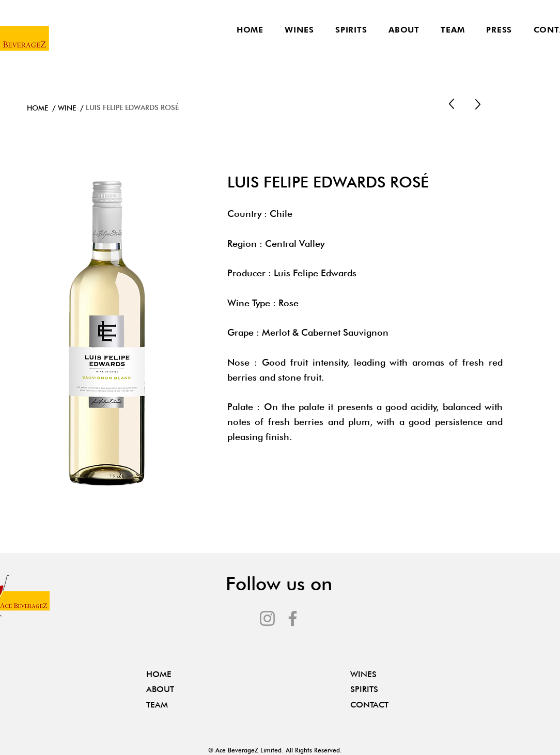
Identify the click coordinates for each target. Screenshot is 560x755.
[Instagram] (267, 618)
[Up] (452, 104)
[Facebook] (293, 618)
